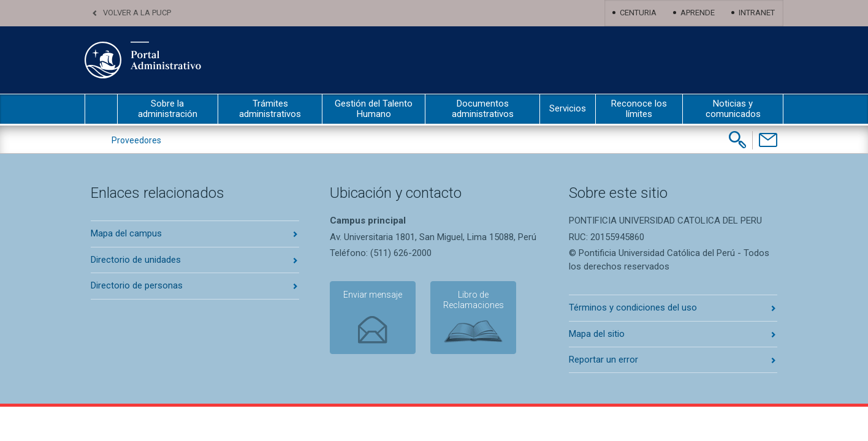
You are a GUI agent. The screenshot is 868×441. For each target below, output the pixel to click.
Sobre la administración (168, 109)
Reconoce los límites (639, 109)
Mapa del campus (126, 233)
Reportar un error (603, 360)
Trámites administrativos (270, 109)
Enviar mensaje (373, 295)
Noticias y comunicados (733, 109)
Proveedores (136, 140)
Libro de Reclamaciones (474, 300)
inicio (101, 109)
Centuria (638, 13)
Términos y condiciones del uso (633, 307)
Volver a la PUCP (137, 13)
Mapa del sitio (597, 334)
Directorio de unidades (136, 260)
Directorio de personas (137, 285)
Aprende (698, 13)
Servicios (568, 108)
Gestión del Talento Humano (374, 109)
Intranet (757, 13)
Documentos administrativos (483, 109)
